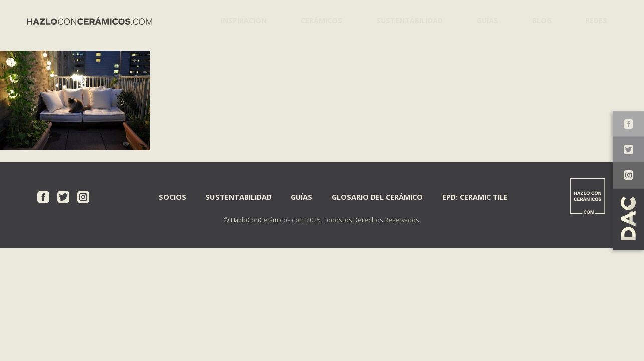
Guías (482, 20)
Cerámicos (317, 20)
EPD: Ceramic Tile (475, 196)
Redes (594, 20)
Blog (538, 20)
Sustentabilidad (404, 20)
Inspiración (241, 20)
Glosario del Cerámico (377, 196)
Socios (173, 196)
